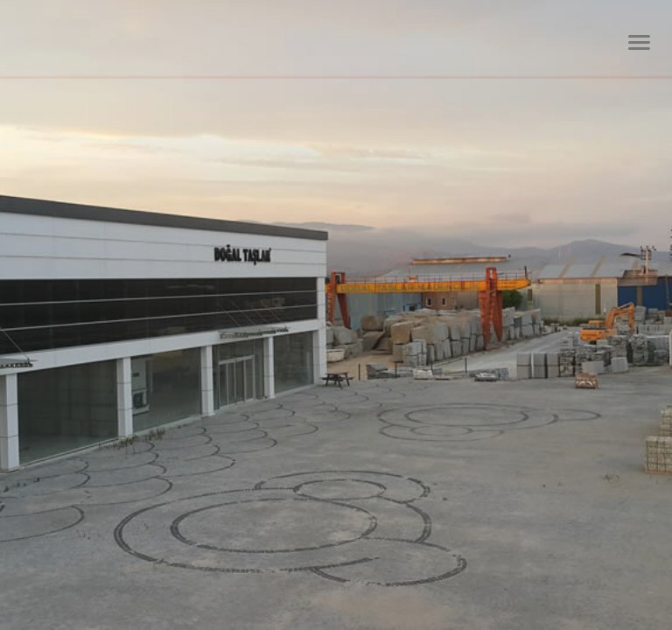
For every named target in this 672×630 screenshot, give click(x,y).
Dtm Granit (152, 39)
